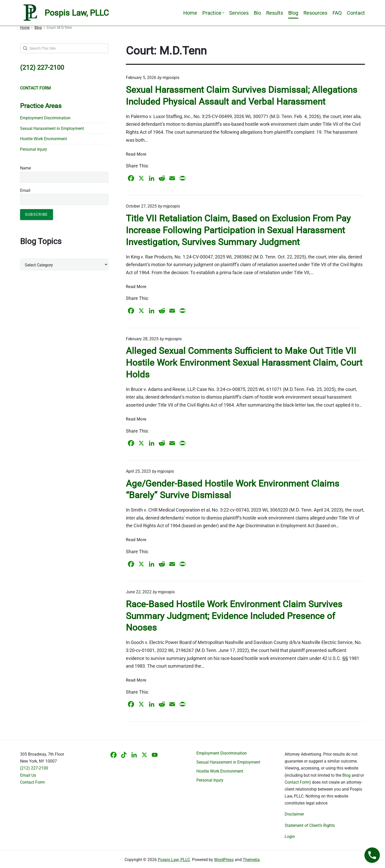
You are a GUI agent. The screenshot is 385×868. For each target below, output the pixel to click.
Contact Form (32, 782)
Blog (293, 13)
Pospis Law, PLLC (174, 860)
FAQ (337, 13)
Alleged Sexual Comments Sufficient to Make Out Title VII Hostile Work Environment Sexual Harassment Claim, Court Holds (244, 363)
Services (239, 13)
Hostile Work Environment (43, 139)
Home (190, 13)
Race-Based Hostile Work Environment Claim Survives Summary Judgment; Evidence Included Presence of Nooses (234, 616)
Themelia (251, 860)
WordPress (224, 860)
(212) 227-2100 (34, 768)
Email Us (28, 775)
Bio (257, 13)
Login (290, 836)
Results (275, 13)
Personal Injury (34, 149)
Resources (315, 13)
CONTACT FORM (35, 88)
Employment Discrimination (45, 118)
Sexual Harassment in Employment (52, 128)
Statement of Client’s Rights (310, 825)
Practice (213, 13)
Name (25, 168)
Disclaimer (294, 814)
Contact (356, 13)
